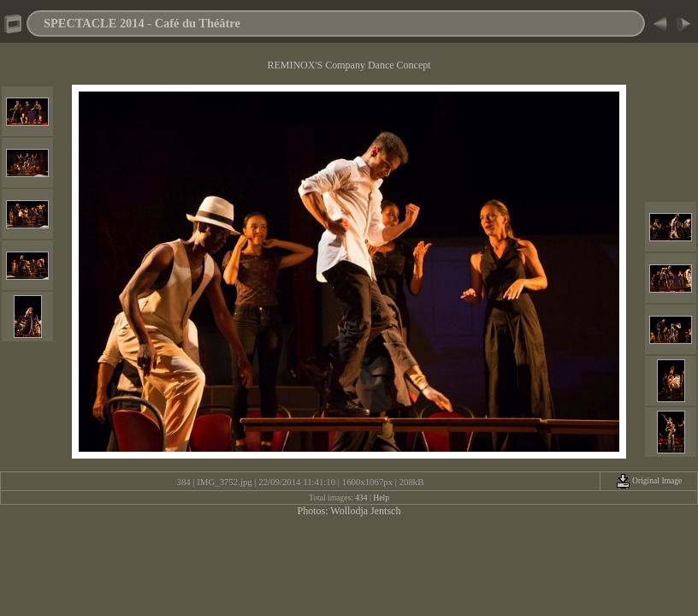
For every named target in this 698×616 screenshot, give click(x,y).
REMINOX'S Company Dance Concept (349, 65)
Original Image (649, 480)
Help (381, 498)
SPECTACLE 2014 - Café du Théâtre (142, 23)
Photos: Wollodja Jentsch (349, 511)
